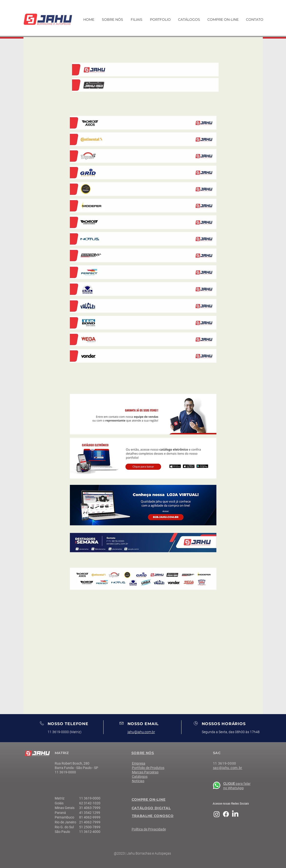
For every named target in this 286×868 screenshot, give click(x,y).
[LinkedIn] (235, 814)
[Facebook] (226, 814)
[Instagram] (217, 814)
